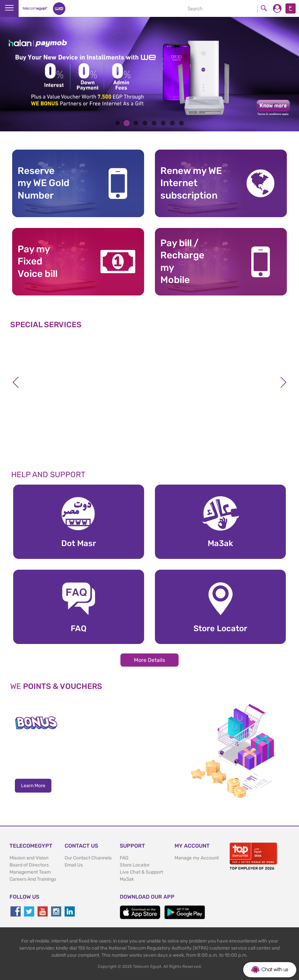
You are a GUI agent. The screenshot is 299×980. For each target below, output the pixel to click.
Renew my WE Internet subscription (191, 183)
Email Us (74, 865)
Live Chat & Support (141, 872)
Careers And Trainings (33, 879)
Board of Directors (29, 865)
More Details (149, 660)
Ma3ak (127, 879)
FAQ (124, 858)
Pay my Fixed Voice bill (38, 261)
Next (283, 382)
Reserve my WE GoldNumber (43, 183)
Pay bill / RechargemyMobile (182, 261)
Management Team (30, 872)
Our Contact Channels (88, 858)
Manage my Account (197, 858)
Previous (16, 382)
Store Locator (135, 865)
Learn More (33, 786)
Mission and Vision (29, 858)
